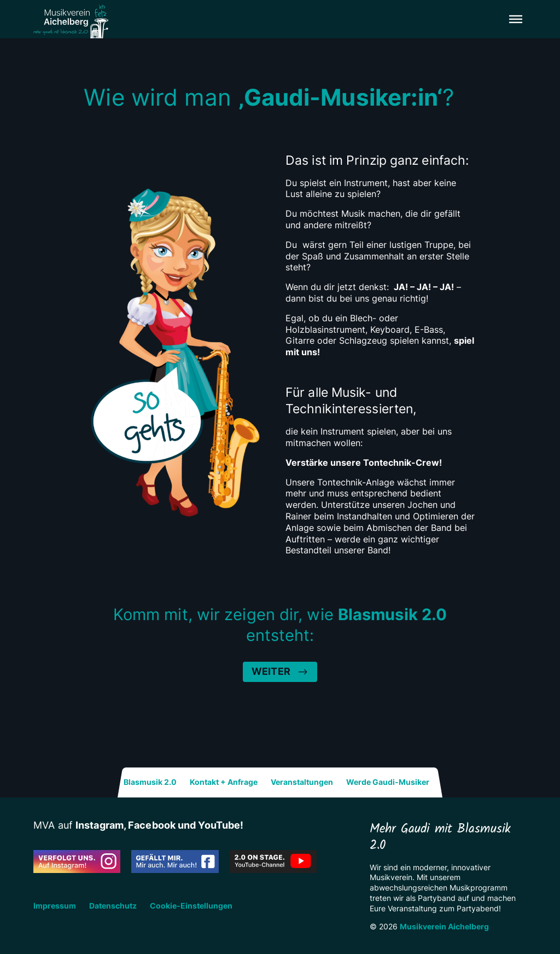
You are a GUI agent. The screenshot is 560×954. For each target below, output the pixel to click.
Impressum (55, 906)
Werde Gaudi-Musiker (388, 782)
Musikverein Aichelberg (444, 926)
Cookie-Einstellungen (191, 906)
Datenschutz (113, 906)
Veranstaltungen (302, 782)
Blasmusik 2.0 (150, 782)
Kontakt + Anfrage (224, 782)
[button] (516, 19)
